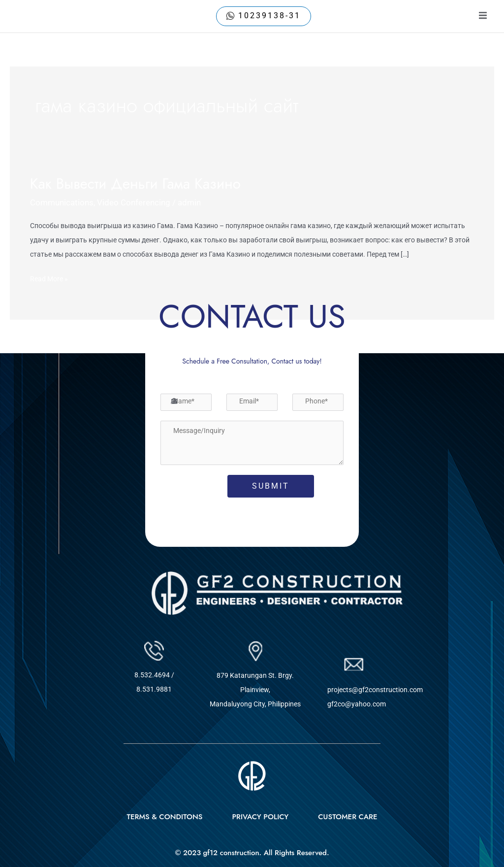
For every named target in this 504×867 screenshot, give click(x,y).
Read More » (49, 277)
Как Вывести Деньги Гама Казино (137, 183)
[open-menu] (483, 16)
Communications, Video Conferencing (100, 202)
